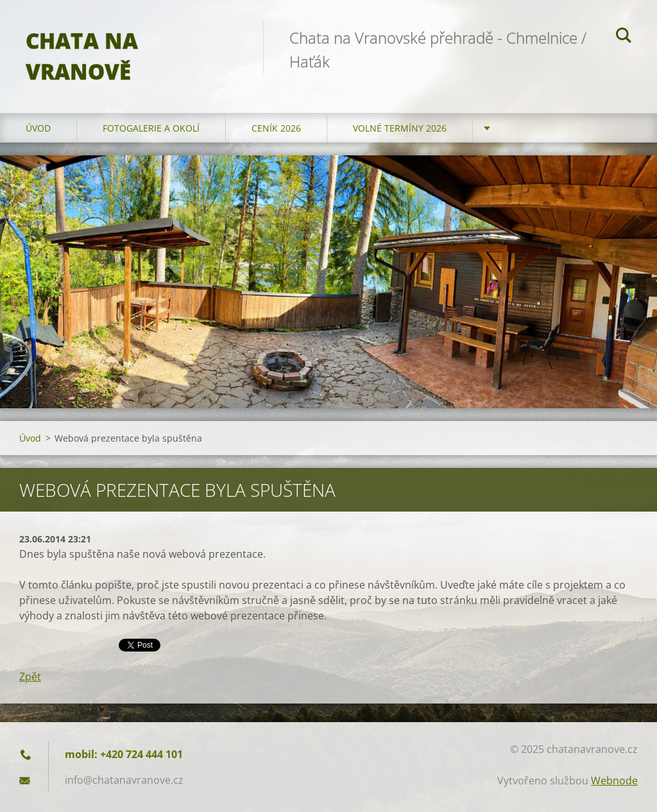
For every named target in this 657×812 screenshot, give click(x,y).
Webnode (614, 781)
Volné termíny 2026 (400, 128)
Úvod (38, 128)
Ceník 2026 (276, 128)
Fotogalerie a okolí (151, 128)
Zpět (30, 677)
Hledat (624, 37)
